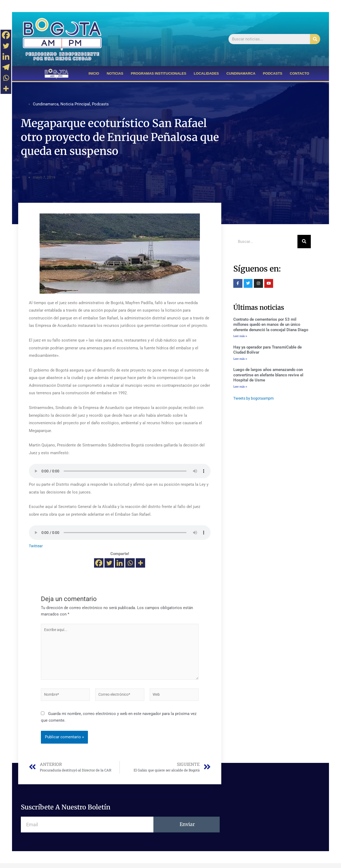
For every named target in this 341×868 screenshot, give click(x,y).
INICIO (94, 73)
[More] (140, 563)
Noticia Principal (75, 104)
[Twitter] (109, 563)
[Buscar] (315, 39)
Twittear (36, 546)
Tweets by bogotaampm (255, 399)
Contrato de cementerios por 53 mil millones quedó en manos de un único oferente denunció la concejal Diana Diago (271, 325)
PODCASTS (273, 73)
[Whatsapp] (130, 563)
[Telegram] (6, 67)
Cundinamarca (46, 104)
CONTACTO (299, 73)
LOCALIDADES (206, 73)
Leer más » (240, 336)
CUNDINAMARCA (241, 73)
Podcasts (100, 104)
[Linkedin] (120, 563)
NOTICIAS (115, 73)
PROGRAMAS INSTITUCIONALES (159, 73)
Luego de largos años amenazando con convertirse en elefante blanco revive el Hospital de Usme (268, 376)
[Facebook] (99, 563)
